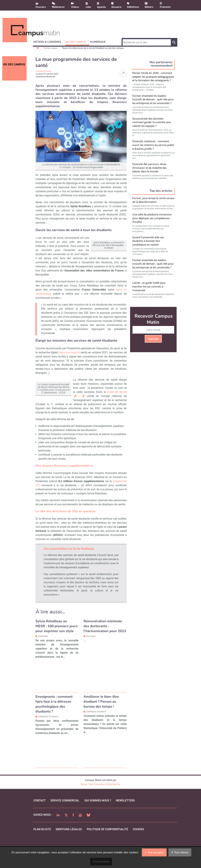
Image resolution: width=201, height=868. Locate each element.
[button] (49, 41)
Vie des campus (51, 48)
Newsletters (125, 821)
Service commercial (65, 821)
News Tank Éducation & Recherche (101, 805)
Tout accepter (154, 852)
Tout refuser (180, 852)
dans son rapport (69, 365)
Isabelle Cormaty (44, 71)
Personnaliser (101, 862)
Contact (40, 821)
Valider (153, 339)
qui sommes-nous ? (98, 821)
